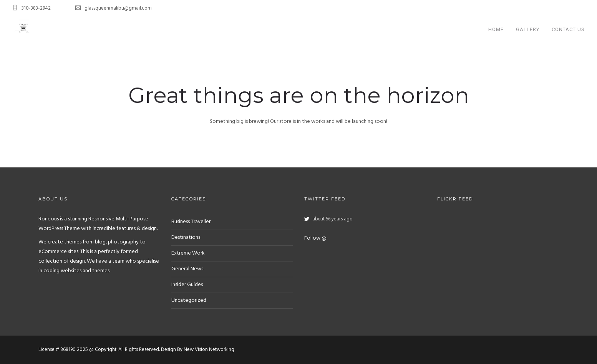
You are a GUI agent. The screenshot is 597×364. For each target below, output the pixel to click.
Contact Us (568, 29)
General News (187, 269)
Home (496, 29)
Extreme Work (188, 253)
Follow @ (315, 238)
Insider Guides (187, 285)
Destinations (186, 237)
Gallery (528, 29)
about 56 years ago (332, 219)
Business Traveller (191, 222)
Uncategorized (189, 300)
